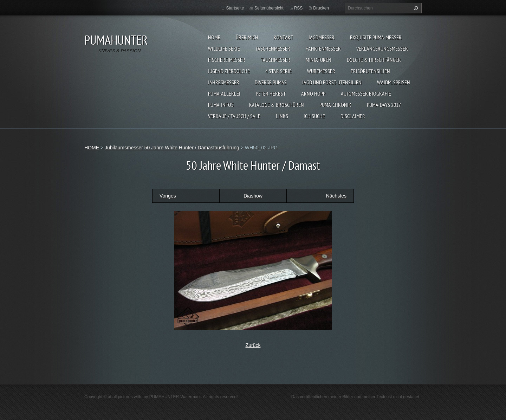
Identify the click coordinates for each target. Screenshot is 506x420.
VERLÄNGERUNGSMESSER (382, 49)
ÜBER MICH (247, 37)
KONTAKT (283, 37)
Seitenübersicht (269, 8)
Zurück (253, 345)
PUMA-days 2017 (384, 105)
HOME (214, 37)
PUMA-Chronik (335, 105)
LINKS (282, 116)
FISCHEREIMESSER (227, 60)
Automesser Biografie (366, 93)
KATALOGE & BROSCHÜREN (277, 105)
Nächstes (336, 196)
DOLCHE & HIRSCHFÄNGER (374, 60)
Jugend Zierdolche (229, 71)
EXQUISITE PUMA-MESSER (376, 37)
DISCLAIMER (353, 116)
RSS (299, 8)
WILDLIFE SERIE (224, 49)
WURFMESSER (321, 71)
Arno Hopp (313, 93)
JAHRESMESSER (224, 82)
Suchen (415, 8)
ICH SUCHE (314, 116)
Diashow (253, 196)
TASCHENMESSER (273, 49)
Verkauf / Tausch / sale (234, 116)
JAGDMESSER (322, 37)
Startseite (235, 8)
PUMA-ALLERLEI (224, 93)
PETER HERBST (271, 93)
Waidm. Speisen (394, 82)
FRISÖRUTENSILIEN (370, 71)
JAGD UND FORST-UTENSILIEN (332, 82)
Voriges (168, 196)
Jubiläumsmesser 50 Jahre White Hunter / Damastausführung (172, 148)
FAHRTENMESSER (323, 49)
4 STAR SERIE (278, 71)
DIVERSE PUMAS (271, 82)
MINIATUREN (319, 60)
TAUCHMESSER (275, 60)
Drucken (321, 8)
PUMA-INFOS (221, 105)
